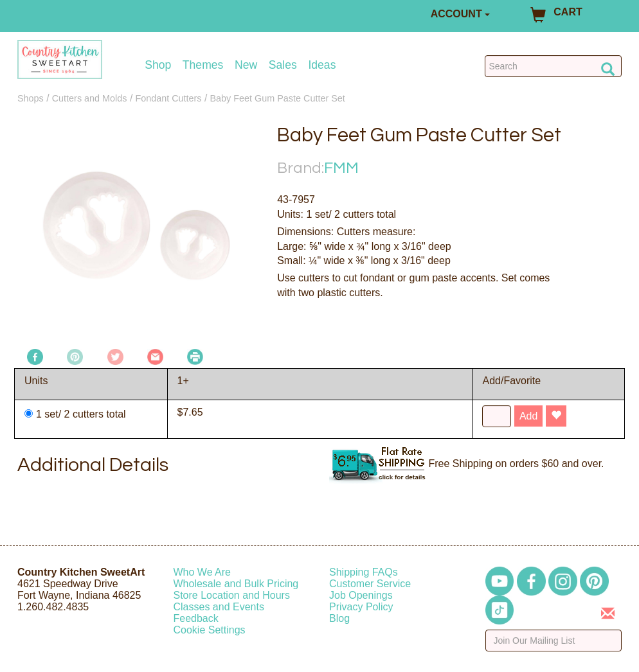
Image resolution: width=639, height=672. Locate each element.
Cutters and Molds (90, 98)
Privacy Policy (361, 607)
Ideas (322, 65)
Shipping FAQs (364, 572)
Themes (203, 65)
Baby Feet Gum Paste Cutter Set (277, 98)
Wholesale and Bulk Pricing (236, 584)
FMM (341, 168)
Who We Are (203, 572)
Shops (31, 98)
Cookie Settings (210, 630)
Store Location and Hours (232, 595)
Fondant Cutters (168, 98)
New (246, 65)
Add (528, 416)
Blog (339, 618)
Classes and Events (219, 607)
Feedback (196, 618)
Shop (158, 65)
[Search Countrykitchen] (553, 66)
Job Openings (361, 595)
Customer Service (370, 584)
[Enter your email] (554, 641)
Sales (283, 65)
